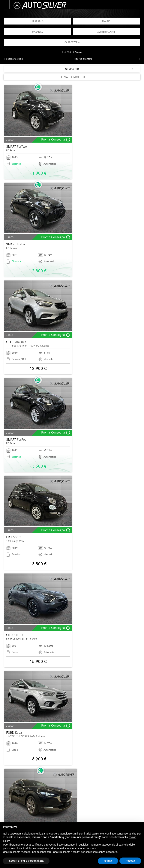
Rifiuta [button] (108, 861)
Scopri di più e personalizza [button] (26, 861)
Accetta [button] (130, 861)
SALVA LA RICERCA (72, 77)
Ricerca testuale (14, 59)
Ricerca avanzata (83, 59)
